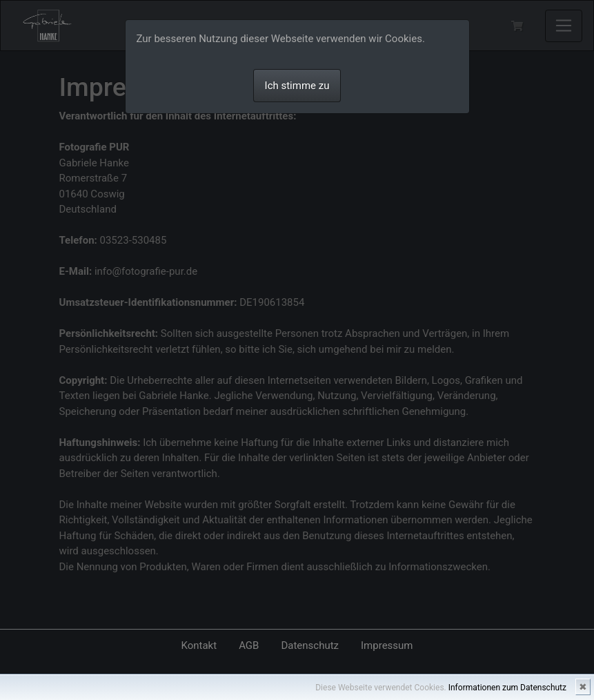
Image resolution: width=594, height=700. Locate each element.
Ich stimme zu (297, 86)
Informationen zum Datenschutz (507, 688)
